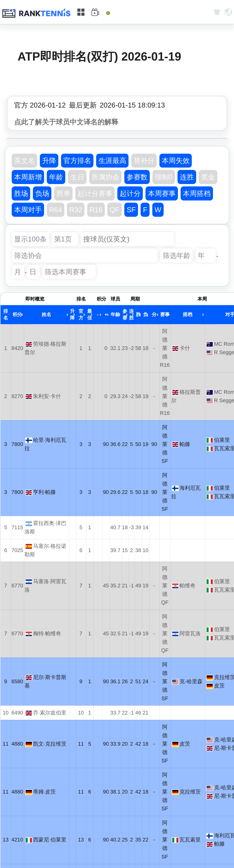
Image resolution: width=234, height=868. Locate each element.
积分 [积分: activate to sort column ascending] (17, 314)
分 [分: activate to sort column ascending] (154, 314)
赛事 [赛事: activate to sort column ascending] (165, 314)
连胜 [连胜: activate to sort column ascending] (131, 314)
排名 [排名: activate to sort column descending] (6, 314)
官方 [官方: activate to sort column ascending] (81, 314)
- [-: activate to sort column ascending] (98, 314)
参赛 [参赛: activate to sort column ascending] (125, 314)
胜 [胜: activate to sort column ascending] (138, 314)
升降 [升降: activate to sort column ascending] (72, 314)
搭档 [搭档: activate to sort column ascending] (188, 314)
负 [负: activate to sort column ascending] (146, 314)
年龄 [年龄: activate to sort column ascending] (115, 314)
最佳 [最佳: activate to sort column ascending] (90, 314)
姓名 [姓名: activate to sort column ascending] (46, 314)
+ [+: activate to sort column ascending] (106, 314)
